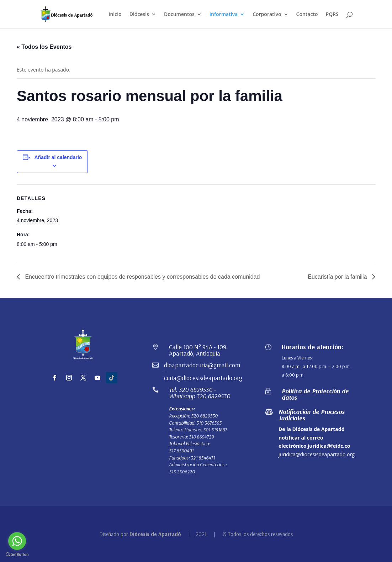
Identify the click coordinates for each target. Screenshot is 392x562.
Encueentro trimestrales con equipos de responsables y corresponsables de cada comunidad (142, 277)
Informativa (224, 15)
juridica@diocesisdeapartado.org (317, 454)
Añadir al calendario (58, 157)
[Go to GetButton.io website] (17, 555)
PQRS (332, 15)
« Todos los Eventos (44, 47)
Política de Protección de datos (315, 394)
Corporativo (267, 15)
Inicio (115, 15)
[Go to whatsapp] (17, 541)
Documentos (179, 15)
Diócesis (139, 15)
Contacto (307, 15)
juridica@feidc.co (329, 446)
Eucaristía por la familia (338, 277)
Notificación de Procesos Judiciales (312, 415)
